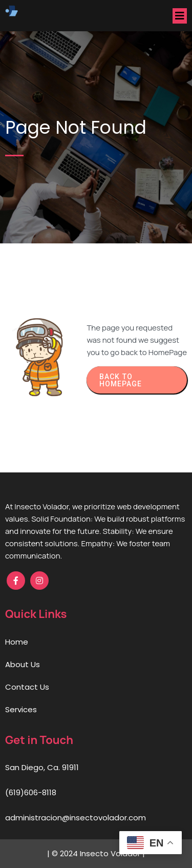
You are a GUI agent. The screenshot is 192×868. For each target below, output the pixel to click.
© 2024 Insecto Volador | (97, 853)
